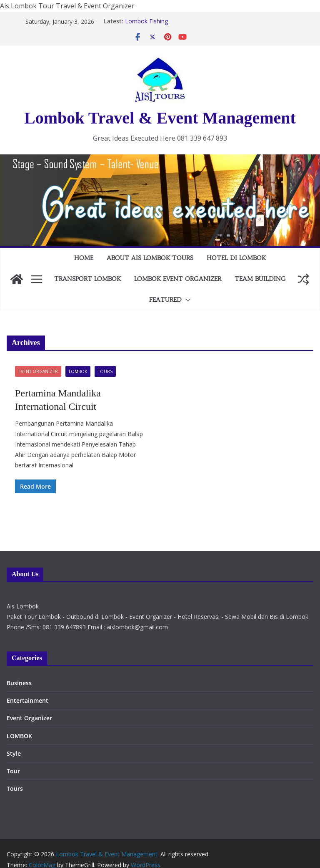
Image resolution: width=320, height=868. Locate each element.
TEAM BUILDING (260, 279)
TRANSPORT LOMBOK (87, 279)
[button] (186, 300)
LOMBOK (78, 371)
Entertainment (27, 700)
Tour (13, 771)
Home (84, 258)
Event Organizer (38, 371)
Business (19, 683)
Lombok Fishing (146, 21)
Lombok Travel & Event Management (160, 118)
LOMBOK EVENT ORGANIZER (178, 279)
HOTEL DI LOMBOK (236, 258)
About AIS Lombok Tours (150, 258)
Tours (105, 371)
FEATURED (165, 300)
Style (14, 753)
